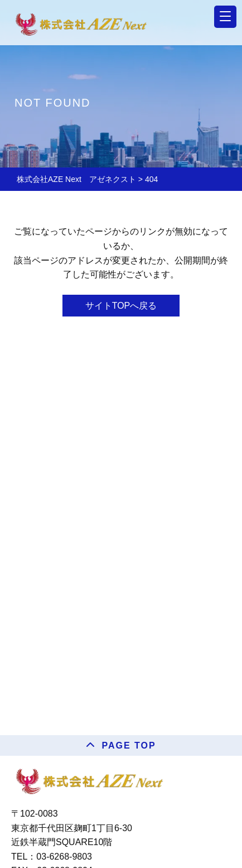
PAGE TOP (129, 745)
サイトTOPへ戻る (121, 306)
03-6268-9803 (64, 857)
